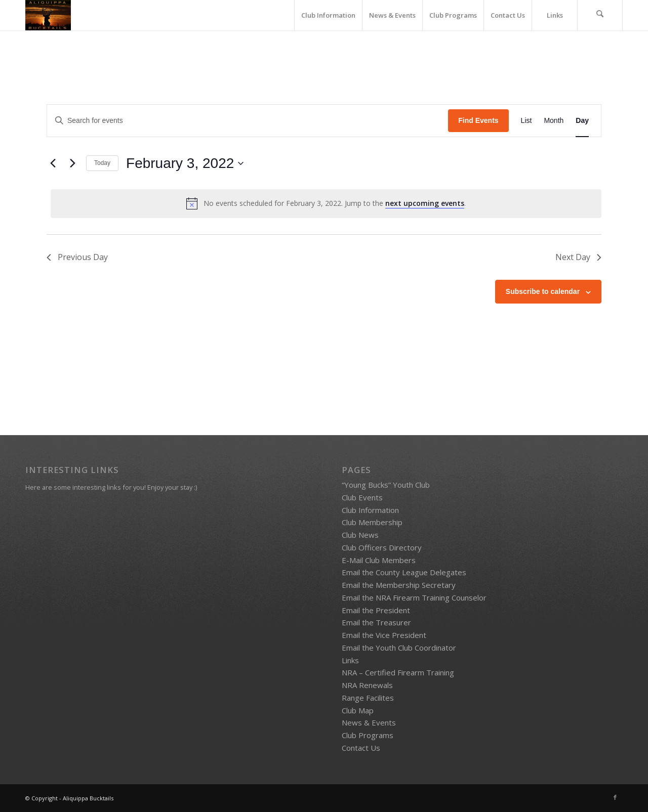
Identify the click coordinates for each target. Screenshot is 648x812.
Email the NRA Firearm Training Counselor (414, 597)
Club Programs (368, 735)
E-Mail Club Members (379, 560)
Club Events (362, 497)
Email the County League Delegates (404, 572)
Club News (360, 535)
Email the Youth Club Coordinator (399, 648)
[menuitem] (328, 15)
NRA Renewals (367, 685)
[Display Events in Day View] (582, 121)
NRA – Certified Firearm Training (398, 672)
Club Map (358, 710)
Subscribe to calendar (543, 291)
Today (102, 163)
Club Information (370, 510)
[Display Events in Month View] (554, 121)
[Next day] (72, 163)
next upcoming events (425, 203)
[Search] (600, 15)
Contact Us (361, 748)
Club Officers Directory (382, 547)
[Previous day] (53, 163)
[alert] (326, 203)
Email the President (376, 610)
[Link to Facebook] (615, 797)
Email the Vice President (384, 635)
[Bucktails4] (48, 15)
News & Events (369, 722)
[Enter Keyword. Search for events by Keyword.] (248, 121)
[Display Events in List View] (526, 121)
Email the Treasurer (376, 622)
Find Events (478, 120)
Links (350, 660)
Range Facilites (368, 698)
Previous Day (78, 257)
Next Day (578, 257)
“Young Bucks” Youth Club (386, 485)
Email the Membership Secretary (399, 585)
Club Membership (372, 522)
